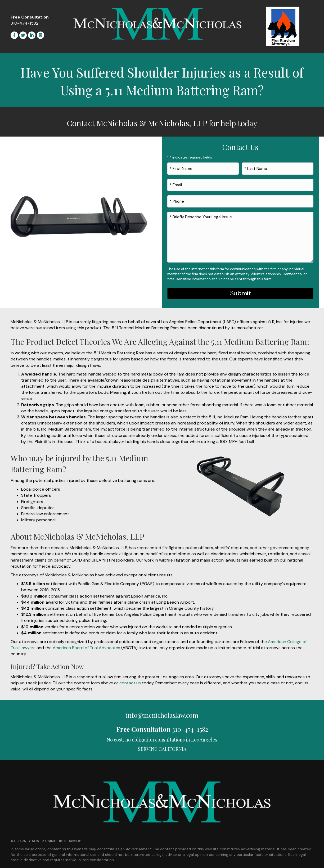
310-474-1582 (24, 23)
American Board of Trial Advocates (86, 642)
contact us (130, 678)
